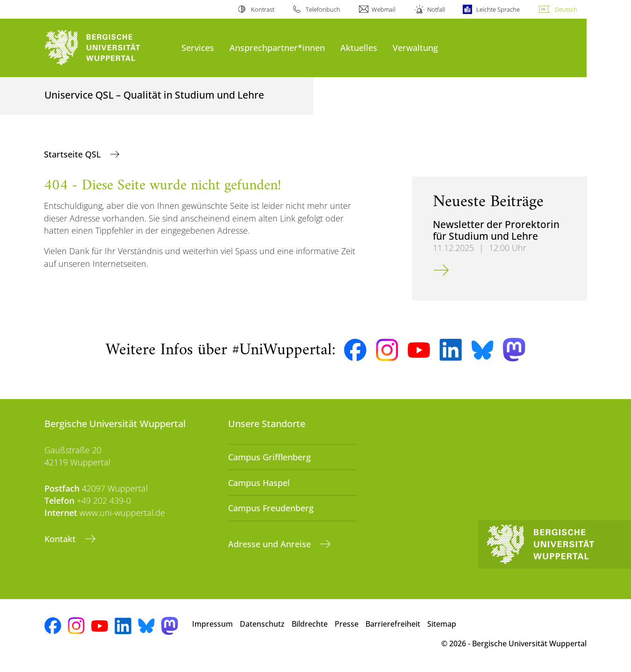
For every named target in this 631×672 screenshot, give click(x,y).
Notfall (436, 9)
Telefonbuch (323, 9)
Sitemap (442, 624)
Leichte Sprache (498, 9)
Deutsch (566, 9)
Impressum (212, 624)
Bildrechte (310, 624)
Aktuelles (359, 47)
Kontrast (263, 9)
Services (198, 47)
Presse (347, 624)
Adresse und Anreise (271, 544)
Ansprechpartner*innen (277, 47)
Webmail (384, 9)
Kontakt (61, 539)
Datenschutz (262, 624)
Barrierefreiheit (393, 624)
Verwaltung (415, 47)
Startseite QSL (74, 154)
